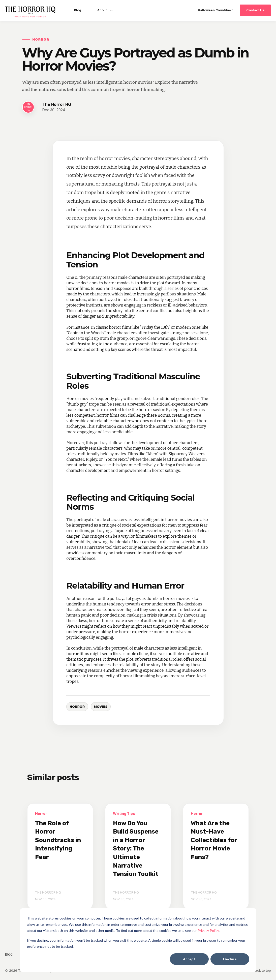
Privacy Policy (208, 930)
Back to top (262, 970)
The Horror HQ (57, 104)
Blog (9, 954)
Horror (77, 707)
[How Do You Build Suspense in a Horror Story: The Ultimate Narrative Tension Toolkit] (138, 856)
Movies (101, 707)
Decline (230, 959)
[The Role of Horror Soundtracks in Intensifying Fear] (60, 856)
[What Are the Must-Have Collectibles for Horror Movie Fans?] (216, 856)
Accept (189, 959)
